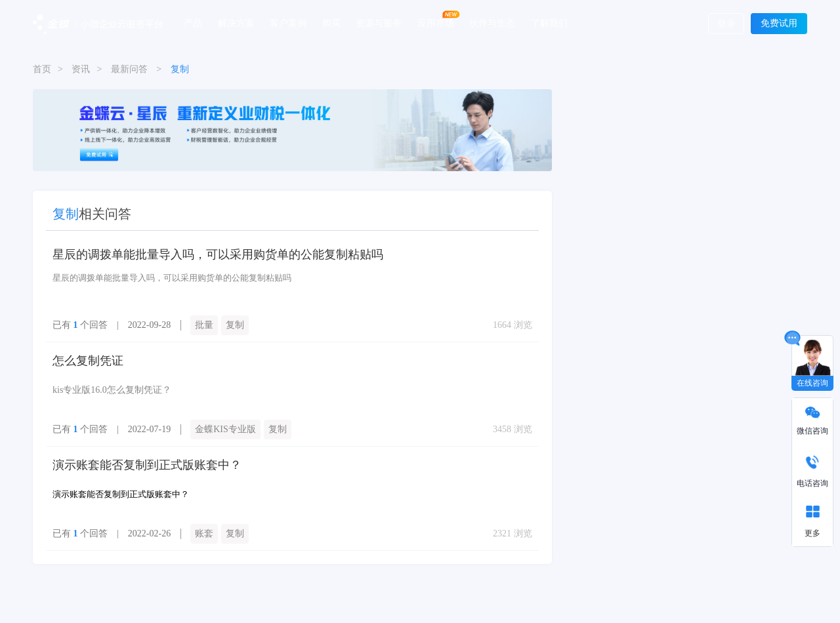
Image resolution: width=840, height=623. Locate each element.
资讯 (81, 69)
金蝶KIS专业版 (225, 429)
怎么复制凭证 (88, 361)
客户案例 (288, 23)
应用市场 (436, 23)
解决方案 (236, 23)
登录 (726, 24)
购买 (331, 23)
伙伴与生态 (492, 23)
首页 (42, 69)
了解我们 (549, 23)
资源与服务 (379, 23)
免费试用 (779, 23)
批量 (204, 325)
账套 (204, 533)
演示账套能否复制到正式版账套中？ (147, 465)
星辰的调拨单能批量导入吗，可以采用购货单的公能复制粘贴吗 (218, 254)
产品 (193, 23)
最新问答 (129, 69)
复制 (235, 325)
